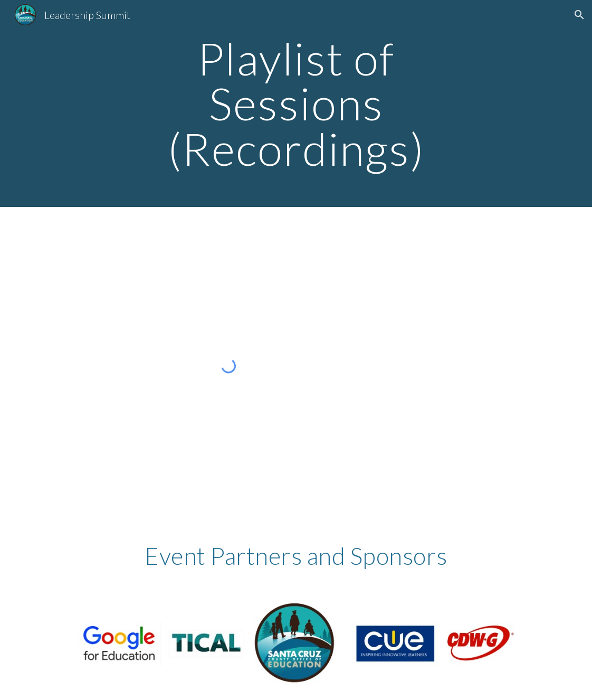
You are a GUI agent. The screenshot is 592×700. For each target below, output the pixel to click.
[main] (296, 103)
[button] (579, 15)
